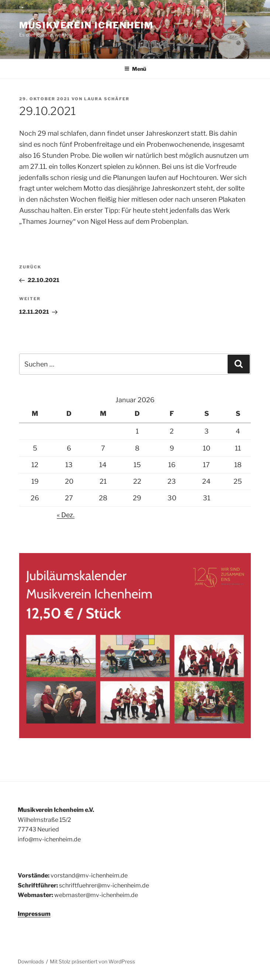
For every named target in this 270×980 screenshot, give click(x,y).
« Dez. (66, 515)
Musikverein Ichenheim (86, 25)
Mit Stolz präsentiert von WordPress (92, 961)
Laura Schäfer (107, 99)
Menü (135, 69)
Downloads (31, 961)
